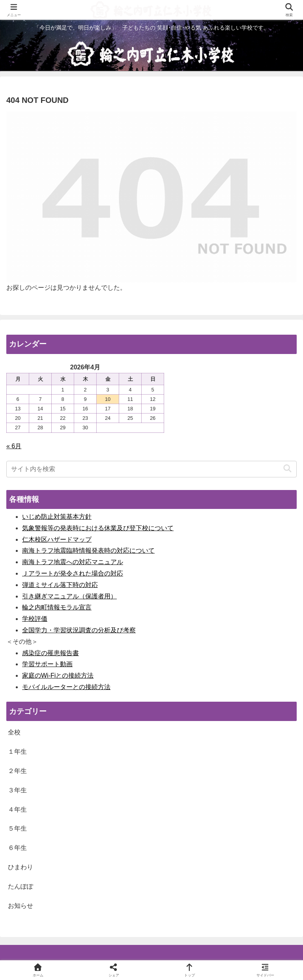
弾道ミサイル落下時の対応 (60, 585)
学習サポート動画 (47, 664)
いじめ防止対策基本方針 (57, 517)
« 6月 (14, 446)
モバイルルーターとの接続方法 (66, 687)
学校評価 (35, 619)
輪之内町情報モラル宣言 (57, 607)
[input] (151, 469)
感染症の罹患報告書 (50, 653)
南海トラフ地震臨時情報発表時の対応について (88, 551)
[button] (287, 469)
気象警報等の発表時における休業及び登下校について (98, 528)
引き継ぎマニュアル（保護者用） (69, 596)
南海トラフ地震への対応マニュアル (73, 562)
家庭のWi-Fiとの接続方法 (58, 675)
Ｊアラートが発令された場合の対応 (73, 573)
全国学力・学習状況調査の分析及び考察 (79, 630)
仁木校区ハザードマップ (57, 539)
